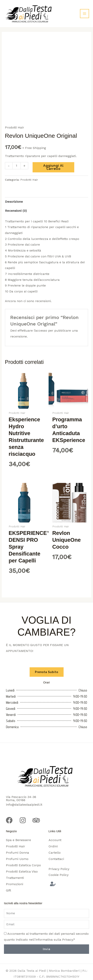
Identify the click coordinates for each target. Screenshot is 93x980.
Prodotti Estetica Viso (22, 871)
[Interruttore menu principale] (85, 14)
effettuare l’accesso (32, 331)
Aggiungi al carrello (53, 167)
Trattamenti (15, 878)
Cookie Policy (59, 875)
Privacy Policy (59, 869)
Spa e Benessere (18, 840)
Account (55, 840)
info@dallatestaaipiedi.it (24, 805)
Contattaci (56, 859)
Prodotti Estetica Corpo (23, 865)
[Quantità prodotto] (17, 166)
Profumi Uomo (17, 859)
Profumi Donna (17, 853)
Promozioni (15, 884)
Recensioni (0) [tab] (16, 211)
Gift (8, 890)
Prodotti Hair (15, 127)
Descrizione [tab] (14, 202)
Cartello (55, 853)
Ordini (53, 846)
